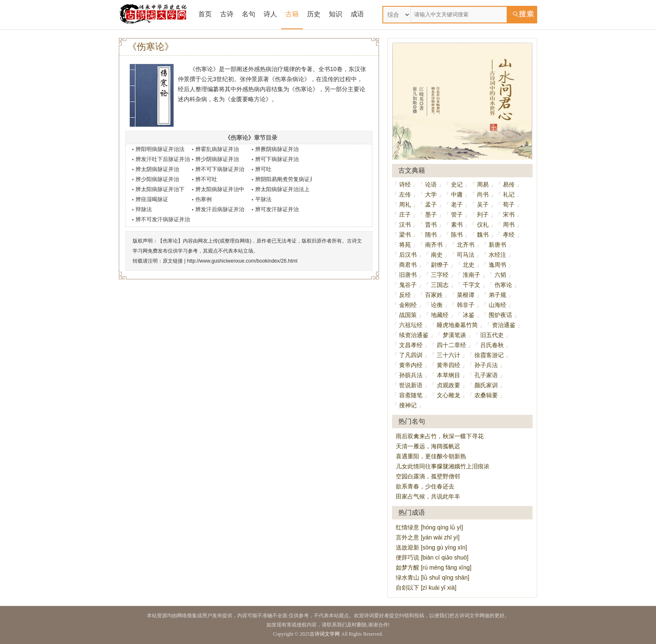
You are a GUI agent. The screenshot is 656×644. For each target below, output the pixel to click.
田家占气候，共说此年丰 (428, 496)
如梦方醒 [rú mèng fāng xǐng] (434, 567)
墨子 (431, 215)
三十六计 (448, 355)
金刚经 (408, 305)
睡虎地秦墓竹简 (457, 325)
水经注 (497, 255)
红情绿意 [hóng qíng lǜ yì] (429, 527)
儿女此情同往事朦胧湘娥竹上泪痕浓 (443, 466)
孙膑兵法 (411, 375)
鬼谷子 (408, 285)
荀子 (509, 204)
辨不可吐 (206, 179)
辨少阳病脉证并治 (157, 179)
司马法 (466, 255)
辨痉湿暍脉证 (152, 199)
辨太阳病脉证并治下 (160, 189)
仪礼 (483, 225)
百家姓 (434, 295)
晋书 (431, 225)
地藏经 (440, 315)
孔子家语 (486, 375)
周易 (483, 184)
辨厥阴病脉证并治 (277, 149)
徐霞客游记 (489, 355)
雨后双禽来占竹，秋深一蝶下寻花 (440, 436)
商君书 (408, 265)
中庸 (457, 194)
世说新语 (411, 385)
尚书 (483, 194)
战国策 (408, 315)
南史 (437, 255)
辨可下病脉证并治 (277, 159)
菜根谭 (466, 295)
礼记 (509, 194)
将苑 (405, 245)
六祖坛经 (411, 325)
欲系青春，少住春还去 (425, 486)
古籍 (292, 14)
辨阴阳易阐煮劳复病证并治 (288, 179)
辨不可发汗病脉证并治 (163, 219)
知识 (336, 14)
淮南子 (471, 275)
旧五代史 (492, 335)
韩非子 (466, 305)
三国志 (440, 285)
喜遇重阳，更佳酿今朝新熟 (431, 456)
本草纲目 (448, 375)
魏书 (483, 235)
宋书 (509, 215)
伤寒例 (204, 199)
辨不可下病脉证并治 (220, 169)
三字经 (440, 275)
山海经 (497, 305)
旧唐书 (408, 275)
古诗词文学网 (325, 634)
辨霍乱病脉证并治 (217, 149)
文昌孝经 (411, 345)
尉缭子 (440, 265)
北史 (469, 265)
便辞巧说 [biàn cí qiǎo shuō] (432, 557)
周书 (509, 225)
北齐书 (466, 245)
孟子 (431, 204)
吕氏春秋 (492, 345)
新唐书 (497, 245)
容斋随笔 (411, 395)
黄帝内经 (411, 365)
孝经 (509, 235)
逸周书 (497, 265)
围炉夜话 (500, 315)
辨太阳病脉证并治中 (220, 189)
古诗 (227, 14)
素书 (457, 225)
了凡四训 (411, 355)
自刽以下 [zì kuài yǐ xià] (426, 588)
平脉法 (263, 199)
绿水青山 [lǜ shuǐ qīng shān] (433, 578)
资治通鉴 (504, 325)
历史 (314, 14)
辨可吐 (263, 169)
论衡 (437, 305)
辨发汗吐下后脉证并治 (163, 159)
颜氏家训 (486, 385)
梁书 (405, 235)
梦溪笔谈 (454, 335)
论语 (431, 184)
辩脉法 (144, 209)
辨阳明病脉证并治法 (160, 149)
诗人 (270, 14)
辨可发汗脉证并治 (277, 209)
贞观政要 (448, 385)
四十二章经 (451, 345)
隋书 (431, 235)
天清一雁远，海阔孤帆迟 (428, 446)
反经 (405, 295)
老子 (457, 204)
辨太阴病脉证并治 (157, 169)
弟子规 (497, 295)
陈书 (457, 235)
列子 (483, 215)
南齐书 (434, 245)
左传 (405, 194)
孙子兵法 (486, 365)
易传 (509, 184)
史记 (457, 184)
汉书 (405, 225)
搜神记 (408, 405)
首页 (205, 14)
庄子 (405, 215)
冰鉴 (469, 315)
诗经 (405, 184)
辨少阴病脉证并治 (217, 159)
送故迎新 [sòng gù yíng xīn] (431, 547)
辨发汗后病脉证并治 (220, 209)
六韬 (500, 275)
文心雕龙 (448, 395)
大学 (431, 194)
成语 (357, 14)
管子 (457, 215)
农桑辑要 (486, 395)
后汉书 (408, 255)
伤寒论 (503, 285)
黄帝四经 (448, 365)
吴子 (483, 204)
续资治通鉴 (414, 335)
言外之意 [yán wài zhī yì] (428, 537)
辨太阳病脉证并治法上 (282, 189)
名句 (249, 14)
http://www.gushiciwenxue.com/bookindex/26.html (242, 261)
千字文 (471, 285)
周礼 (405, 204)
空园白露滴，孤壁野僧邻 (428, 476)
